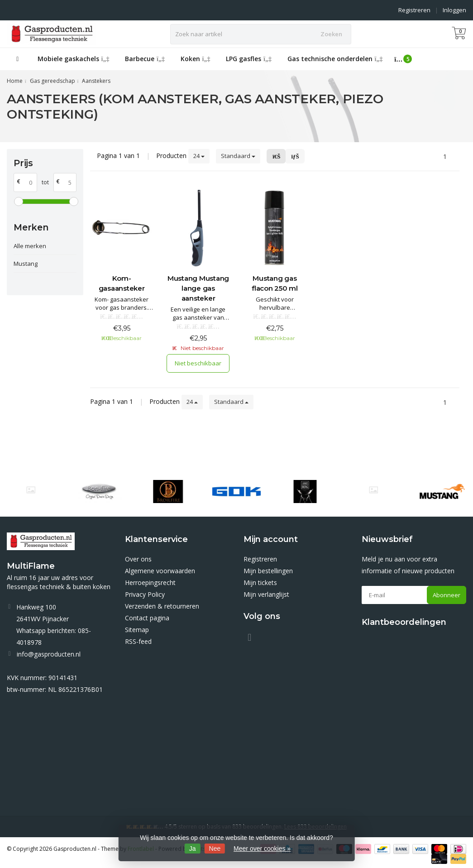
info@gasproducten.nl (49, 654)
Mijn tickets (260, 583)
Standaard (238, 156)
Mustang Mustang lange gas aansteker (198, 288)
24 (199, 156)
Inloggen (454, 10)
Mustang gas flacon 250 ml (275, 283)
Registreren (414, 10)
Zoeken (331, 34)
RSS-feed (138, 641)
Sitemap (137, 630)
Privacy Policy (145, 594)
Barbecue (145, 59)
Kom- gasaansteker (122, 283)
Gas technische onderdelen (335, 59)
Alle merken (30, 246)
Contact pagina (147, 618)
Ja (193, 849)
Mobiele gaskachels (74, 59)
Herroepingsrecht (150, 583)
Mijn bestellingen (268, 571)
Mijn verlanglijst (266, 594)
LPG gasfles (249, 59)
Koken (196, 59)
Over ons (138, 559)
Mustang (26, 264)
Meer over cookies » (262, 849)
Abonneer (447, 595)
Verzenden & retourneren (162, 606)
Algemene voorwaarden (160, 571)
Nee (215, 849)
